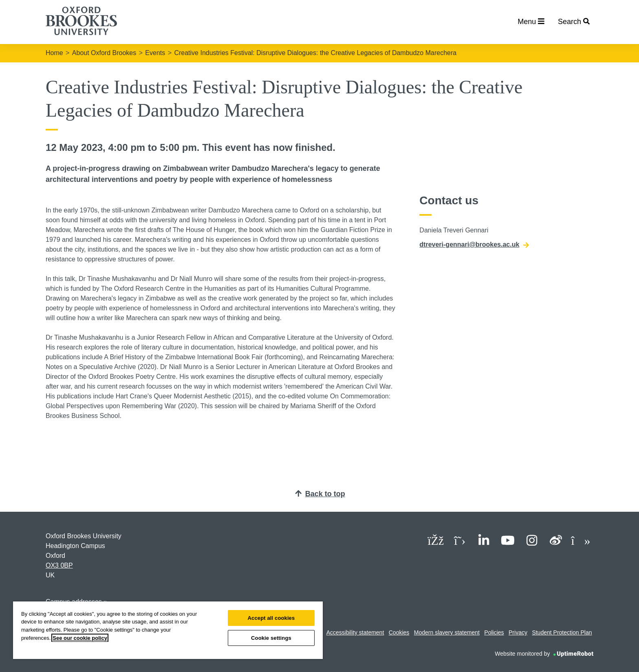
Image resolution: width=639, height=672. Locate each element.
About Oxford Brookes (104, 53)
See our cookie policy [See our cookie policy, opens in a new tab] (80, 638)
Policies (494, 632)
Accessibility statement (355, 632)
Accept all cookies (271, 618)
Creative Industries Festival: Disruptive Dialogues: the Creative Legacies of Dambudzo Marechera (315, 53)
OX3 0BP (59, 565)
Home (54, 53)
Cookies (399, 632)
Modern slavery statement (447, 632)
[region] (168, 630)
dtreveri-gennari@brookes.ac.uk (474, 245)
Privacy (518, 632)
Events (155, 53)
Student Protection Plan (562, 632)
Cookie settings (271, 638)
